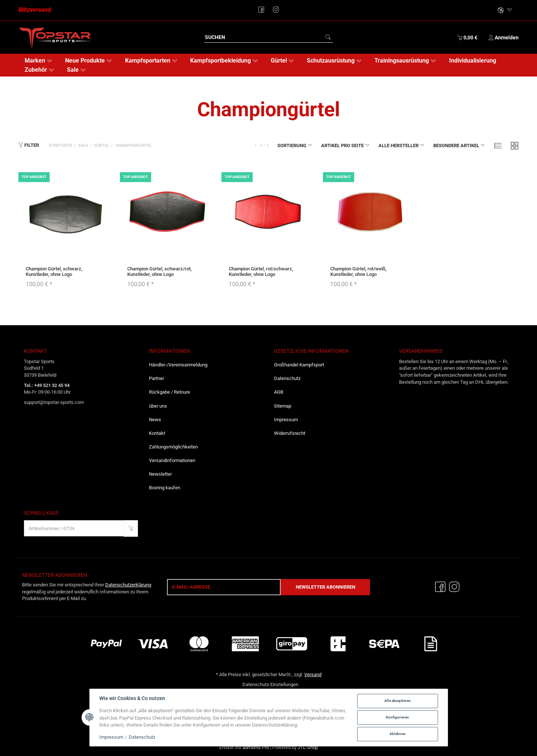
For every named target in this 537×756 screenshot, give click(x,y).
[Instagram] (454, 587)
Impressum (286, 420)
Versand (313, 675)
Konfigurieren (397, 717)
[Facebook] (440, 587)
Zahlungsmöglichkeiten (173, 447)
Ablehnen (398, 734)
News (155, 420)
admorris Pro (256, 747)
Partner (157, 378)
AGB (279, 392)
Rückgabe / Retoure (170, 392)
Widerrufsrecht (290, 433)
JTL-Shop (308, 747)
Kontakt (157, 433)
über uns (158, 406)
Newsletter (160, 474)
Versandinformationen (172, 460)
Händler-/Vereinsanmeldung (178, 365)
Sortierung (295, 145)
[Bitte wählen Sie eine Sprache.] (505, 10)
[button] (498, 145)
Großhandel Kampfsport (299, 365)
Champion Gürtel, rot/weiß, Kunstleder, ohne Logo (358, 271)
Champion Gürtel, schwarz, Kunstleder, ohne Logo (54, 271)
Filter (29, 145)
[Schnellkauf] (74, 528)
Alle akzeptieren (398, 701)
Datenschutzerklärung (128, 585)
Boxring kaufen (165, 488)
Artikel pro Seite (345, 145)
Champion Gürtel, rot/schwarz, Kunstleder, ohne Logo (261, 271)
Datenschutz (287, 378)
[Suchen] (264, 37)
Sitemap (283, 406)
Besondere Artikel (459, 145)
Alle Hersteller (401, 145)
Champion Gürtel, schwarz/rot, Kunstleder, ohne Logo (159, 271)
